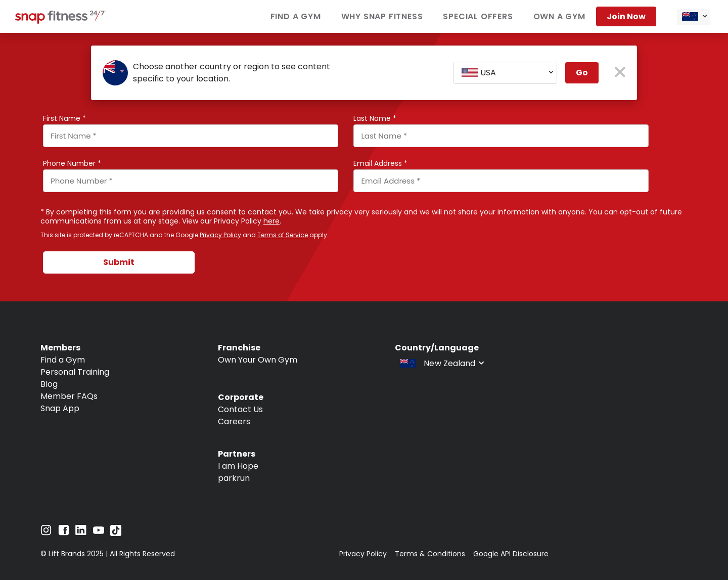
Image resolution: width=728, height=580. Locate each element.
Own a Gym (559, 16)
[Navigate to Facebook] (64, 533)
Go (582, 73)
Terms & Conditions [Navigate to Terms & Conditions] (430, 554)
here (271, 221)
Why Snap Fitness (382, 16)
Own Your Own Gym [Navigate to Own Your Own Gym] (258, 360)
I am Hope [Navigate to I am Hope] (238, 466)
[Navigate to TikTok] (116, 533)
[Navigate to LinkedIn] (81, 532)
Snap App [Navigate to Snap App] (60, 408)
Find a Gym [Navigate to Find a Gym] (63, 360)
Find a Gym (296, 16)
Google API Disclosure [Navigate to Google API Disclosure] (511, 554)
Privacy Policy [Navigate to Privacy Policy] (363, 554)
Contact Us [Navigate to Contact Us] (240, 409)
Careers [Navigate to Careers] (234, 421)
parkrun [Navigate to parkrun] (234, 478)
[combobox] (694, 17)
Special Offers (478, 16)
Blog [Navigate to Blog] (49, 384)
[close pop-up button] (620, 73)
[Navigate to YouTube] (99, 533)
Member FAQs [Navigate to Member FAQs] (69, 396)
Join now (626, 16)
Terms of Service (283, 235)
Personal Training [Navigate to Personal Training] (75, 372)
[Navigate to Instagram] (46, 533)
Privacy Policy (220, 235)
